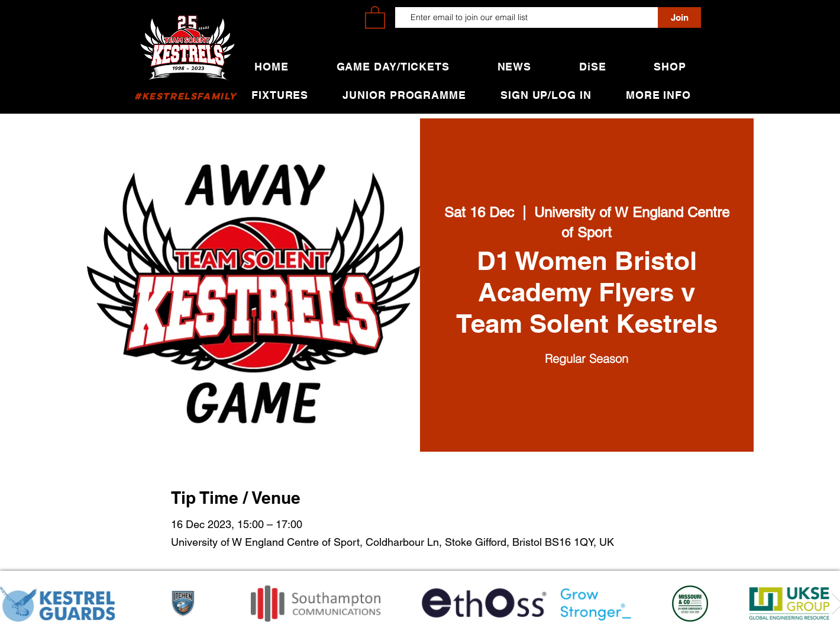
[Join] (679, 17)
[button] (375, 17)
